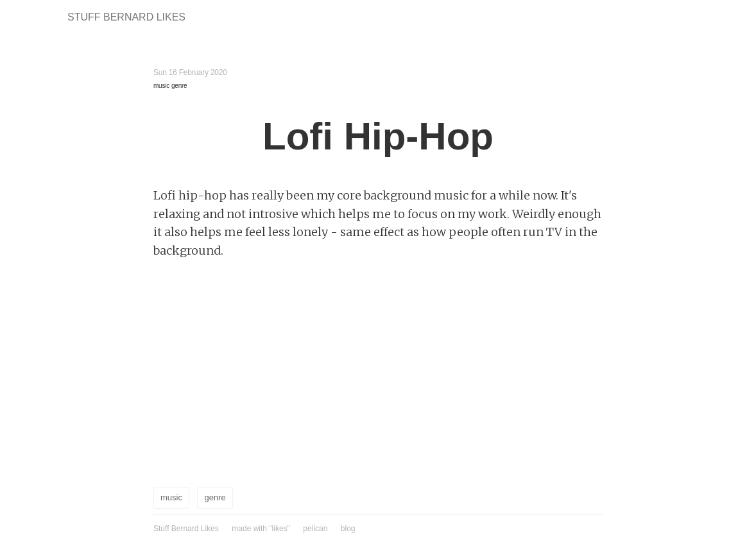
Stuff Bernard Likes (126, 17)
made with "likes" (261, 529)
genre (179, 86)
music (161, 86)
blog (348, 529)
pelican (315, 529)
